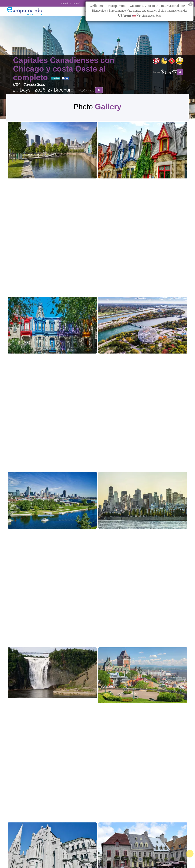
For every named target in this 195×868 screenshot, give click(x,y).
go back (56, 78)
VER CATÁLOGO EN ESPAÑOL (71, 3)
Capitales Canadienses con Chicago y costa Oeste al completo (64, 69)
